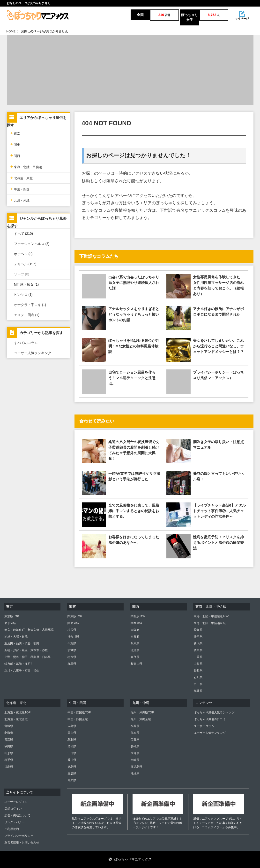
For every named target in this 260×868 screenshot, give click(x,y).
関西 (15, 155)
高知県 (72, 780)
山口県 (72, 753)
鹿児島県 (136, 767)
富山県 (198, 684)
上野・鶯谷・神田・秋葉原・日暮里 (28, 657)
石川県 (198, 677)
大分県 (135, 753)
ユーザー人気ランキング (33, 353)
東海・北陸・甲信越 (26, 167)
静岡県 (198, 637)
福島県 (9, 767)
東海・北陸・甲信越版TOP (211, 616)
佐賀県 (135, 740)
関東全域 (73, 623)
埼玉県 (72, 630)
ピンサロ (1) (23, 295)
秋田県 (9, 746)
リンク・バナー (15, 822)
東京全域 (10, 623)
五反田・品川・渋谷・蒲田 (22, 643)
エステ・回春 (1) (27, 315)
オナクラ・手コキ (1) (30, 305)
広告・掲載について (17, 815)
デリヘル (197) (25, 264)
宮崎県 (135, 760)
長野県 (198, 671)
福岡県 (135, 726)
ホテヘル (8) (23, 254)
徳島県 (72, 767)
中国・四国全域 (78, 719)
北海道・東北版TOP (17, 712)
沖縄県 (135, 774)
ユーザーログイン (16, 802)
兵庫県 (135, 643)
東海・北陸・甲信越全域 (210, 623)
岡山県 (72, 733)
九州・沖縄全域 (141, 719)
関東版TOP (75, 616)
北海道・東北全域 (16, 719)
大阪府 (135, 630)
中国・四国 (20, 189)
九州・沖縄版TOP (142, 712)
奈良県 (135, 657)
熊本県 (135, 733)
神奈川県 (73, 637)
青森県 (9, 740)
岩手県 (9, 760)
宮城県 (9, 726)
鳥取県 (72, 740)
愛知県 (198, 630)
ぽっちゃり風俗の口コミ (210, 719)
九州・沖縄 (20, 200)
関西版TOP (138, 616)
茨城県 (72, 650)
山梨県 (198, 664)
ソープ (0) (22, 274)
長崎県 (135, 746)
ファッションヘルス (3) (32, 244)
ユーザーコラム (204, 726)
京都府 (135, 637)
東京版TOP (12, 616)
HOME (11, 31)
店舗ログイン (13, 809)
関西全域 (136, 623)
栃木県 (72, 657)
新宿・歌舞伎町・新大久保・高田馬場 (29, 630)
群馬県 (72, 664)
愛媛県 (72, 774)
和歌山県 (136, 664)
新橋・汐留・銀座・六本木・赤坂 (26, 650)
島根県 (72, 746)
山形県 (9, 753)
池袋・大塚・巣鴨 (16, 637)
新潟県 (198, 643)
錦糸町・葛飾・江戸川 (19, 664)
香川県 (72, 760)
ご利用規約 (12, 829)
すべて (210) (24, 234)
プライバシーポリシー (19, 836)
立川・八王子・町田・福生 (22, 671)
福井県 (198, 691)
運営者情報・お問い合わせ (22, 843)
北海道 (9, 733)
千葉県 (72, 643)
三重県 (198, 657)
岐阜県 (198, 650)
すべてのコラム (26, 343)
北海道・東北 (22, 178)
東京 (15, 133)
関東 (15, 144)
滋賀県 (135, 650)
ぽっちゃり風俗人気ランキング (214, 712)
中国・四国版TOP (79, 712)
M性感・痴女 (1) (26, 284)
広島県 (72, 726)
